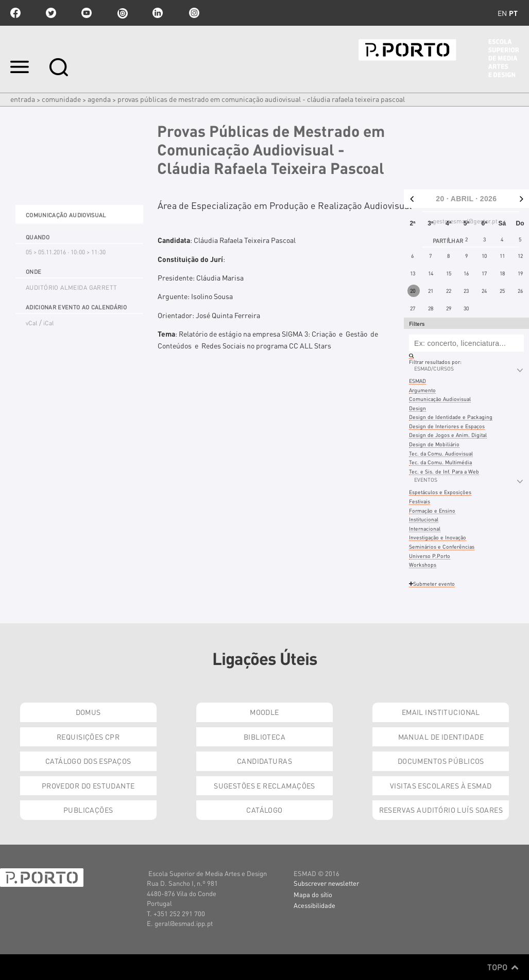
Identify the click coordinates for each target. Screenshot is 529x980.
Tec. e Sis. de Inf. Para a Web (444, 471)
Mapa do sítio (313, 894)
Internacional (425, 528)
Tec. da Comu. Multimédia (440, 462)
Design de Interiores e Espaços (447, 426)
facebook (15, 13)
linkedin (158, 13)
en (502, 13)
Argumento (422, 390)
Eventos (426, 479)
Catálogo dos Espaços (88, 761)
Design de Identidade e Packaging (451, 417)
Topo (503, 967)
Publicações (88, 810)
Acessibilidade (314, 905)
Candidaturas (264, 761)
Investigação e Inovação (438, 537)
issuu (122, 13)
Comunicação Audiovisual (440, 399)
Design (417, 408)
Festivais (420, 501)
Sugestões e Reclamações (264, 785)
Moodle (264, 712)
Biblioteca (264, 737)
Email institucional (441, 712)
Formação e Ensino (432, 510)
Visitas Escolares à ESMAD (441, 785)
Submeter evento (432, 583)
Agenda (99, 99)
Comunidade (61, 99)
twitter (51, 13)
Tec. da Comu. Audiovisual (441, 453)
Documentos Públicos (441, 761)
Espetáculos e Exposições (440, 492)
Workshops (423, 564)
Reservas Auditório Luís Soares (441, 810)
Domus (88, 712)
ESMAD (417, 381)
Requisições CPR (88, 737)
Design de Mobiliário (434, 444)
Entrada (23, 99)
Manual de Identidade (441, 737)
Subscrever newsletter (326, 883)
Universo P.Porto (430, 556)
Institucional (424, 519)
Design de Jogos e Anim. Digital (448, 435)
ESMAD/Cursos (434, 368)
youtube (87, 13)
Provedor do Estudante (88, 785)
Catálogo (264, 810)
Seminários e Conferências (442, 546)
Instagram (193, 13)
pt (513, 13)
